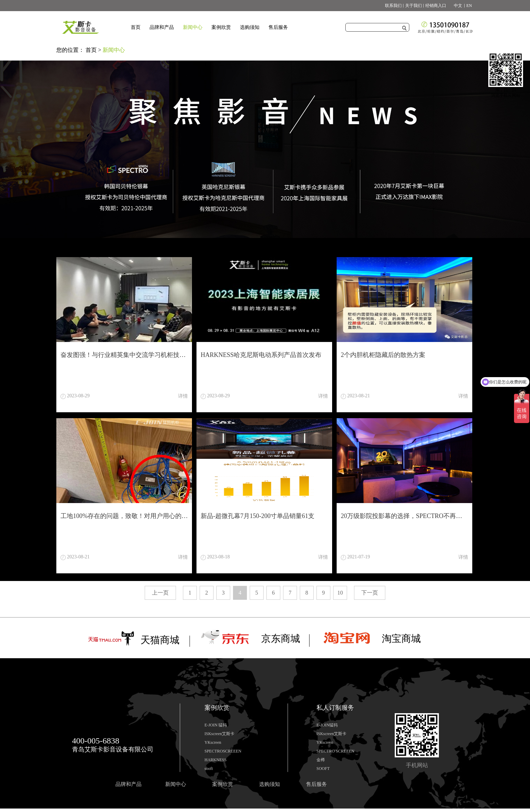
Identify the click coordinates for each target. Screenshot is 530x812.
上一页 (160, 593)
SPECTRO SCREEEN (335, 751)
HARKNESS (215, 760)
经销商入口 (436, 6)
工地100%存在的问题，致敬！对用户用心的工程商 (124, 516)
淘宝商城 (401, 639)
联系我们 (393, 6)
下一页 (370, 593)
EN (469, 6)
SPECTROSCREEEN (223, 751)
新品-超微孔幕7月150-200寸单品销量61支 (258, 516)
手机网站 (417, 765)
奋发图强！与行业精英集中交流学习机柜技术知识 (124, 355)
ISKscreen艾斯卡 (219, 734)
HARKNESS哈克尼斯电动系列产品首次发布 (261, 355)
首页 (136, 27)
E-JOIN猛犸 (327, 725)
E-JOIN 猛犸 (216, 725)
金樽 (321, 760)
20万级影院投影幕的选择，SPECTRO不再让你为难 (404, 516)
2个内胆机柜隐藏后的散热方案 (383, 355)
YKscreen (213, 742)
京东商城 (281, 639)
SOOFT (323, 769)
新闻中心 (114, 50)
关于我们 (413, 6)
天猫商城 (160, 640)
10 (340, 593)
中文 (456, 6)
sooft (209, 769)
